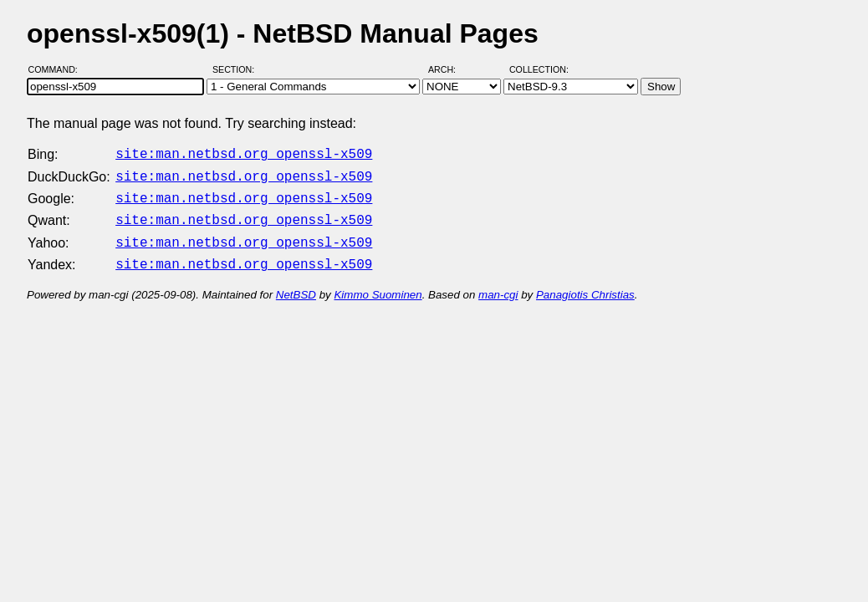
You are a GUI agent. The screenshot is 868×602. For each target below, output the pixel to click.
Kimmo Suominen (378, 285)
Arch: (449, 69)
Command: (58, 69)
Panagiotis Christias (585, 285)
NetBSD (296, 285)
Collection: (539, 69)
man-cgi (498, 285)
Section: (237, 69)
